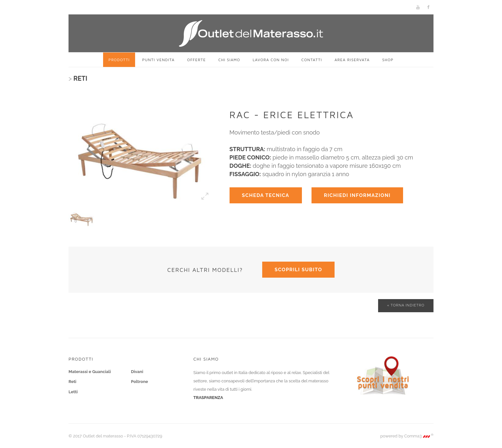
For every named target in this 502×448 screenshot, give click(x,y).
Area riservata (352, 60)
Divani (137, 372)
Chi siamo (229, 60)
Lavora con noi (271, 60)
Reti (72, 382)
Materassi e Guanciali (90, 372)
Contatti (312, 60)
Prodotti (119, 60)
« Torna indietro (406, 305)
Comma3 (419, 436)
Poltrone (139, 382)
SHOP (388, 60)
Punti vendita (158, 60)
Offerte (197, 60)
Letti (73, 392)
